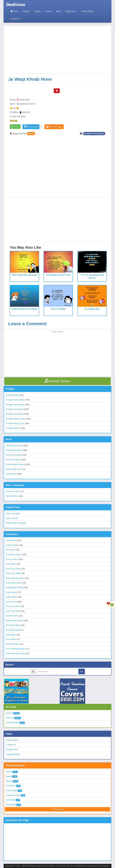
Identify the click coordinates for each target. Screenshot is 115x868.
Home (14, 11)
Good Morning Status (15, 578)
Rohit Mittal (11, 805)
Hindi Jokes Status (14, 450)
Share (16, 127)
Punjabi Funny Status (94, 133)
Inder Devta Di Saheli (24, 309)
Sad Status (11, 635)
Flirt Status (11, 550)
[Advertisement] (58, 51)
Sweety (9, 781)
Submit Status (87, 11)
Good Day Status (14, 569)
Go (82, 671)
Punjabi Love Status (15, 409)
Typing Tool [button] (71, 11)
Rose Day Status (13, 630)
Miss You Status (13, 606)
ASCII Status (12, 540)
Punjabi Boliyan (13, 395)
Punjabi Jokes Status (15, 405)
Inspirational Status (14, 587)
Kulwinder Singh (13, 795)
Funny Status (12, 559)
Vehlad (9, 772)
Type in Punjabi (13, 513)
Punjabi (48, 11)
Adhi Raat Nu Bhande (24, 275)
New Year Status (13, 611)
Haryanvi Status (13, 491)
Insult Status (12, 592)
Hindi (58, 11)
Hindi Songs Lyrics (14, 469)
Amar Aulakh (12, 790)
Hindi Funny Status (14, 446)
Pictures (26, 11)
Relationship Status (15, 620)
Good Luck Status (14, 573)
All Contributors (57, 809)
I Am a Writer (58, 309)
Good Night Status (14, 583)
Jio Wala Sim (92, 309)
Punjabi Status (12, 428)
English (37, 11)
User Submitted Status (16, 649)
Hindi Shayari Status (15, 464)
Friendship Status (14, 555)
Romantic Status (13, 625)
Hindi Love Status (14, 455)
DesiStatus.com (34, 866)
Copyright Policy (13, 754)
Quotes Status (12, 616)
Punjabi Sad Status (14, 414)
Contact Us (15, 19)
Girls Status (11, 564)
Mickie (31, 133)
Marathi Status (12, 496)
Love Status (11, 602)
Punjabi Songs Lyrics (15, 423)
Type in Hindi (12, 518)
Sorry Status (12, 639)
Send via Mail (31, 127)
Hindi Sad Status (13, 460)
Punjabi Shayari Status (16, 419)
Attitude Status (13, 545)
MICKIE (10, 713)
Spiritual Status (13, 644)
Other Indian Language (16, 523)
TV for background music (92, 276)
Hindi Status (11, 474)
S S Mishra (11, 786)
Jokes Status (12, 597)
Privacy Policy (12, 749)
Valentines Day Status (16, 653)
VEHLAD (10, 718)
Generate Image (54, 127)
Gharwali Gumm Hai (58, 275)
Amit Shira (11, 800)
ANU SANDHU (13, 723)
